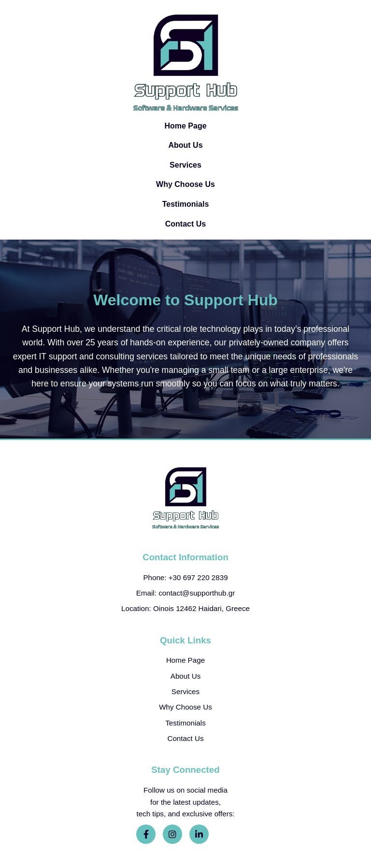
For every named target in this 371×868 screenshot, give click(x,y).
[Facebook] (146, 834)
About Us (185, 145)
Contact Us (185, 224)
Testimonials (186, 204)
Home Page (185, 126)
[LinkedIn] (199, 834)
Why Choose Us (185, 184)
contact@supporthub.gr (197, 593)
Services (185, 165)
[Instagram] (172, 834)
